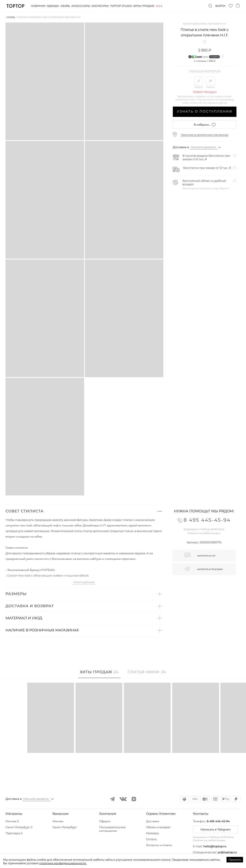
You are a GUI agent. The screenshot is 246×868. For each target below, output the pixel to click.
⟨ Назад (10, 17)
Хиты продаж (144, 6)
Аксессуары (81, 6)
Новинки (38, 6)
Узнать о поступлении (205, 112)
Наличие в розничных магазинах (205, 135)
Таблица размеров (205, 71)
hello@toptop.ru (215, 846)
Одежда (53, 6)
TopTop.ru (15, 6)
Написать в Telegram (215, 829)
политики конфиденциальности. (63, 863)
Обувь (65, 6)
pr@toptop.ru (227, 852)
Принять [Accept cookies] (235, 860)
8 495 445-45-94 (218, 821)
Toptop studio (121, 6)
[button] (84, 511)
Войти (220, 6)
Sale (159, 6)
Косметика (100, 6)
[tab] (99, 674)
